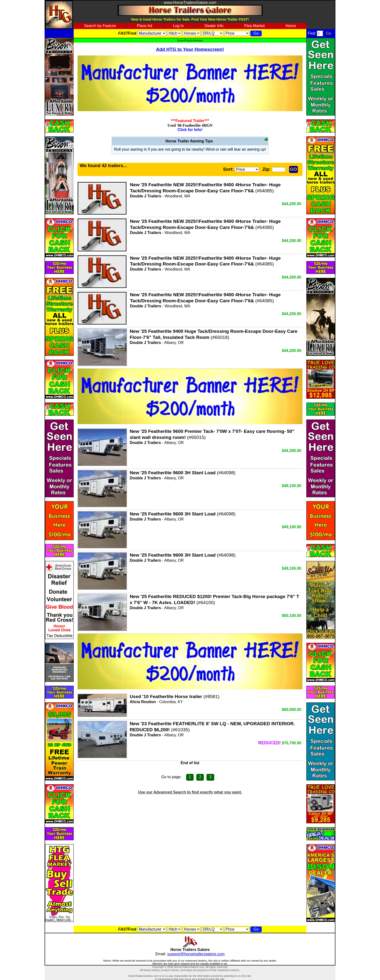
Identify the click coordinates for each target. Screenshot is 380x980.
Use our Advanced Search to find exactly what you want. (190, 792)
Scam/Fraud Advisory (190, 40)
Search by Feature (100, 26)
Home (291, 26)
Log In (178, 26)
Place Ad (144, 26)
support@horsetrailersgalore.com (196, 954)
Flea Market (254, 26)
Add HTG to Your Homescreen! (190, 49)
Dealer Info (214, 26)
